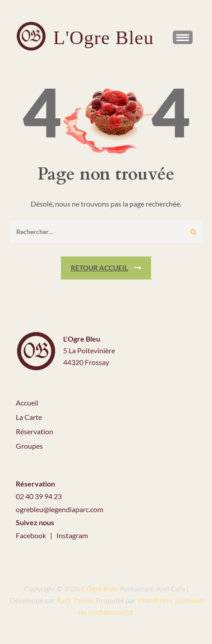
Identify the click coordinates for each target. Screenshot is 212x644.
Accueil (27, 403)
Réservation (35, 431)
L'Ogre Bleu (104, 38)
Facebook (32, 535)
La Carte (29, 417)
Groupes (29, 446)
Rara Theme (75, 600)
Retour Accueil (99, 268)
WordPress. (155, 600)
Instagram (72, 535)
